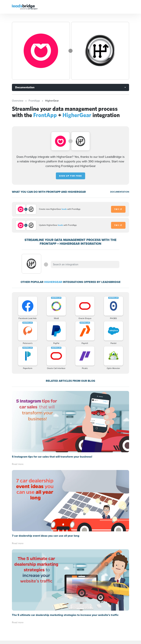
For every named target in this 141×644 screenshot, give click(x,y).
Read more (18, 464)
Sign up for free (70, 176)
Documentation (25, 87)
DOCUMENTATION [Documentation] (120, 192)
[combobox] (85, 264)
